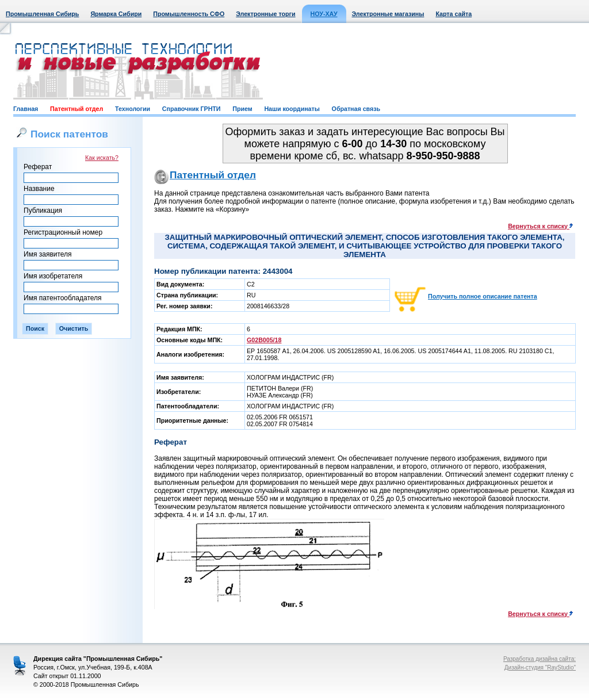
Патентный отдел (77, 109)
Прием (242, 109)
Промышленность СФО (189, 14)
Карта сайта (454, 14)
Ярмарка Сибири (116, 14)
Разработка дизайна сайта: (540, 659)
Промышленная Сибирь (42, 14)
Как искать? (102, 158)
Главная (26, 109)
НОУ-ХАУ (324, 14)
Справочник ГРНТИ (192, 109)
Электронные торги (265, 14)
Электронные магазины (388, 14)
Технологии (133, 109)
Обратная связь (356, 109)
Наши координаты (292, 109)
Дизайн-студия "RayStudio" (540, 668)
